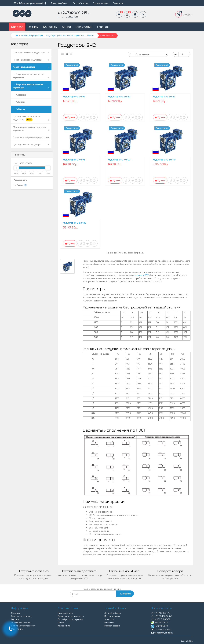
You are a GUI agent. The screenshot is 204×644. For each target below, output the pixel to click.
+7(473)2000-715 (161, 613)
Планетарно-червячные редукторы (30, 137)
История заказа (112, 616)
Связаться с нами (161, 629)
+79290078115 (160, 622)
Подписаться (125, 594)
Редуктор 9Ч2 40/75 (74, 160)
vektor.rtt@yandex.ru (162, 633)
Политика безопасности (23, 626)
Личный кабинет (59, 3)
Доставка (16, 613)
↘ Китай (19, 102)
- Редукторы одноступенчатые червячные (29, 76)
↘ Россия (19, 109)
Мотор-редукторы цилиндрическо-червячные (30, 128)
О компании (84, 27)
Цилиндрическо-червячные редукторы (27, 118)
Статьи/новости (80, 3)
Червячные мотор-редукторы (27, 60)
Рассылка (109, 622)
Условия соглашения (21, 622)
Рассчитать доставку (21, 616)
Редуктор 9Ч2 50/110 (164, 160)
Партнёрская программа (70, 619)
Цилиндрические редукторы (27, 144)
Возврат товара (112, 626)
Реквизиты (118, 3)
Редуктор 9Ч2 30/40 (74, 96)
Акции (66, 27)
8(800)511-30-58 (161, 619)
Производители (101, 3)
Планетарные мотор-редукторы (29, 52)
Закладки (109, 619)
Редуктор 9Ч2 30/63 (164, 96)
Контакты (50, 27)
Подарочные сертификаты (71, 616)
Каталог (15, 619)
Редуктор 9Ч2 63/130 (75, 223)
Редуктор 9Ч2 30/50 (119, 96)
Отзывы (33, 27)
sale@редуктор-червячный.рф (30, 3)
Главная (103, 27)
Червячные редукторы (24, 67)
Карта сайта (64, 626)
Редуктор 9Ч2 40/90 (119, 160)
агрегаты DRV (142, 275)
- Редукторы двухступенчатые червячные (28, 86)
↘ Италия (19, 95)
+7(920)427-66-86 (162, 616)
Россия (20, 185)
